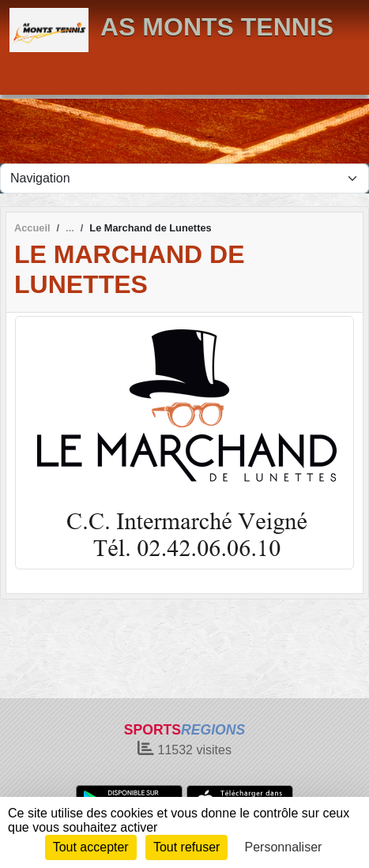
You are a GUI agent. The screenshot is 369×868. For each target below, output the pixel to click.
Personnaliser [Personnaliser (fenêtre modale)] (284, 847)
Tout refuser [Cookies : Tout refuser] (186, 847)
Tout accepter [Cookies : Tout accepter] (91, 847)
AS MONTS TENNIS (217, 27)
